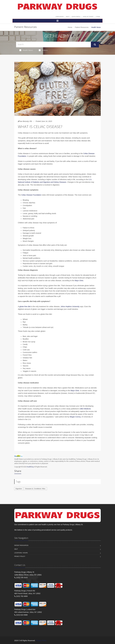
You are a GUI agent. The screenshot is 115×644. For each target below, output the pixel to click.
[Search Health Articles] (53, 44)
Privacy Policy (20, 556)
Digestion (19, 489)
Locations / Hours (21, 553)
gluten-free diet (25, 306)
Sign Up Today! (88, 17)
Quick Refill (76, 17)
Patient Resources (82, 27)
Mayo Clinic (79, 281)
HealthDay (30, 467)
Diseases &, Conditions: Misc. (35, 489)
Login (98, 17)
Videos (43, 50)
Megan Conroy (75, 417)
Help (68, 17)
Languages (60, 17)
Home (70, 27)
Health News (26, 50)
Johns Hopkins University (70, 306)
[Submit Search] (95, 45)
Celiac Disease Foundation (31, 195)
